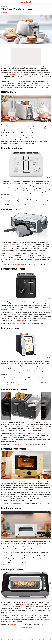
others (13, 439)
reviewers (15, 198)
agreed (13, 437)
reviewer (7, 200)
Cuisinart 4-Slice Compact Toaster (20, 205)
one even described (6, 380)
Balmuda (49, 538)
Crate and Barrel (47, 478)
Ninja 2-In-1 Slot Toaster (19, 264)
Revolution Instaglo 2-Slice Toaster (40, 383)
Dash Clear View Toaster (17, 624)
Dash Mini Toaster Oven (19, 504)
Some (11, 617)
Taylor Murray (5, 12)
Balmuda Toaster (29, 563)
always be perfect (22, 320)
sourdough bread (24, 604)
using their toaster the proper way (19, 75)
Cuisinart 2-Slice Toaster (17, 324)
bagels (37, 187)
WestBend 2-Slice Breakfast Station (20, 444)
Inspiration (4, 6)
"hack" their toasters (19, 244)
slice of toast (41, 84)
